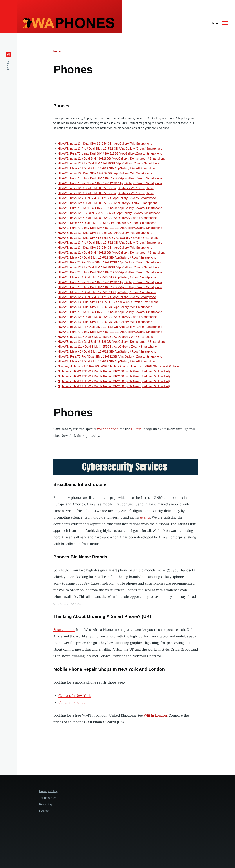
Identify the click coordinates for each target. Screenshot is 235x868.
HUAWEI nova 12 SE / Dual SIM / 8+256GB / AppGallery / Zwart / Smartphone (109, 163)
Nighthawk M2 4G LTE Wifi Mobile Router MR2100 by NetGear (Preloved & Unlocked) (114, 371)
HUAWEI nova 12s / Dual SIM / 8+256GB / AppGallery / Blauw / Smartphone (108, 203)
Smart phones (64, 630)
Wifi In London (155, 715)
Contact (44, 811)
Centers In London (73, 702)
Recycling (46, 804)
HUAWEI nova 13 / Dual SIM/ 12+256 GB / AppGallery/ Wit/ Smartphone (105, 144)
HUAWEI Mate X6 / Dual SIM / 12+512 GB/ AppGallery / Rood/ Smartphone (107, 223)
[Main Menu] (219, 23)
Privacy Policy (48, 791)
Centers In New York (75, 696)
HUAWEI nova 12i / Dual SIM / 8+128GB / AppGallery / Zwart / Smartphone (107, 198)
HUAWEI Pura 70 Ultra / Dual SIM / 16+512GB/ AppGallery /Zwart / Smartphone (110, 154)
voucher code (108, 429)
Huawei (137, 429)
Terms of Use (48, 798)
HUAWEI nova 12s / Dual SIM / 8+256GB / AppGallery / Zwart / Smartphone (107, 218)
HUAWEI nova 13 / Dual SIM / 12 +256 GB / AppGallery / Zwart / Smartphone (108, 238)
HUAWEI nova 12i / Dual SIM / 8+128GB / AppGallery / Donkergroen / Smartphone (112, 159)
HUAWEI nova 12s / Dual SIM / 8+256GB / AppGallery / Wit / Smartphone (106, 188)
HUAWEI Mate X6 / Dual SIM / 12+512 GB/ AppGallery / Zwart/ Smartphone (107, 168)
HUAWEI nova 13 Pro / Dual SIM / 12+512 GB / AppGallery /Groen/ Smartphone (110, 149)
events (145, 517)
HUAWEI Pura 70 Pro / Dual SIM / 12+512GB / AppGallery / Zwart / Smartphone (110, 183)
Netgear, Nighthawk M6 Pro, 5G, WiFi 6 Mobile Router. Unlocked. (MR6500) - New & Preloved (119, 366)
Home (57, 51)
